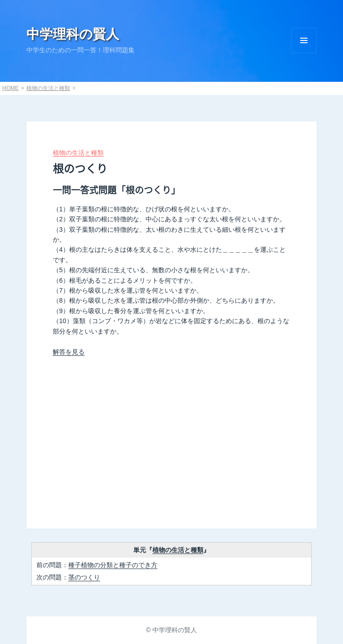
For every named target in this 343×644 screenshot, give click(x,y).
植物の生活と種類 (48, 88)
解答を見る (69, 352)
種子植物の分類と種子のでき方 (113, 565)
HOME (10, 88)
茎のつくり (84, 577)
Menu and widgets (304, 40)
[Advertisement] (171, 439)
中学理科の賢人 (73, 34)
